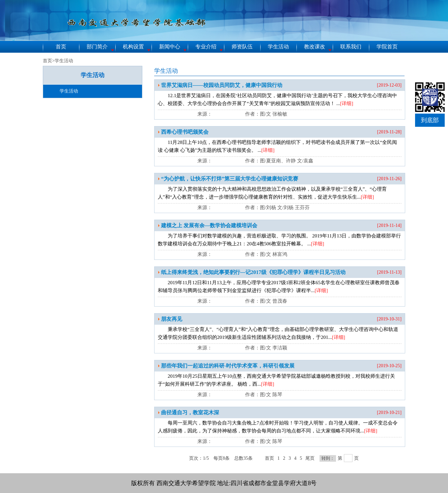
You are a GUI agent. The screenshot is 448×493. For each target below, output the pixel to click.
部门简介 (97, 47)
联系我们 (351, 47)
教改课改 (315, 47)
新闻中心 (170, 47)
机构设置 (133, 47)
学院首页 (387, 47)
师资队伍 (242, 47)
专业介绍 (206, 47)
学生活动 (278, 47)
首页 (61, 47)
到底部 (430, 120)
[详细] (347, 103)
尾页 (310, 458)
